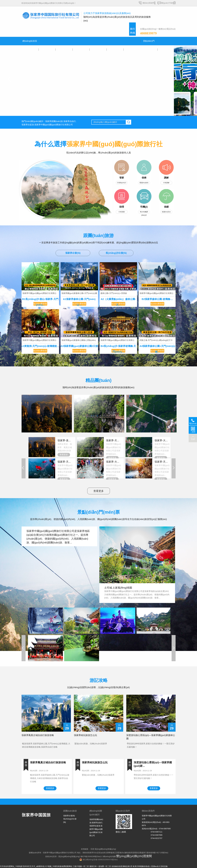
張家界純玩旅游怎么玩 (85, 735)
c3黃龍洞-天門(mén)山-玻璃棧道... (40, 346)
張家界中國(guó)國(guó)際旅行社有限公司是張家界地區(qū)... (114, 447)
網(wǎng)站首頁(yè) (30, 43)
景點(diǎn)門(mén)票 (149, 43)
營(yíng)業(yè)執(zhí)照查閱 (134, 856)
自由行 (81, 49)
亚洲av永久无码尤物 (159, 866)
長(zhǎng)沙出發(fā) (116, 253)
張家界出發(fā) (73, 253)
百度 (92, 849)
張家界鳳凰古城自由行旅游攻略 (38, 735)
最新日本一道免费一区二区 (100, 866)
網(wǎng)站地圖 (109, 856)
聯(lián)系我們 (148, 3)
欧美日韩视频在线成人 (142, 866)
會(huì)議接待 (115, 49)
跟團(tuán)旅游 (47, 49)
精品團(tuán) (64, 49)
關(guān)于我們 (167, 3)
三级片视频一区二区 (81, 866)
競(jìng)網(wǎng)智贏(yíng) (105, 849)
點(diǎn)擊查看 (40, 304)
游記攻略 (132, 49)
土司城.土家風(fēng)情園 (118, 588)
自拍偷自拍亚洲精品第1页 (122, 866)
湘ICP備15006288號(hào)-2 (91, 856)
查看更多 (64, 455)
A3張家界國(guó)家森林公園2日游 (79, 346)
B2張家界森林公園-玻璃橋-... (157, 299)
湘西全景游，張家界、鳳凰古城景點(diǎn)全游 (66, 445)
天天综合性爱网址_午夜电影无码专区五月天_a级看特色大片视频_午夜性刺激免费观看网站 (36, 866)
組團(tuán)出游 (98, 49)
